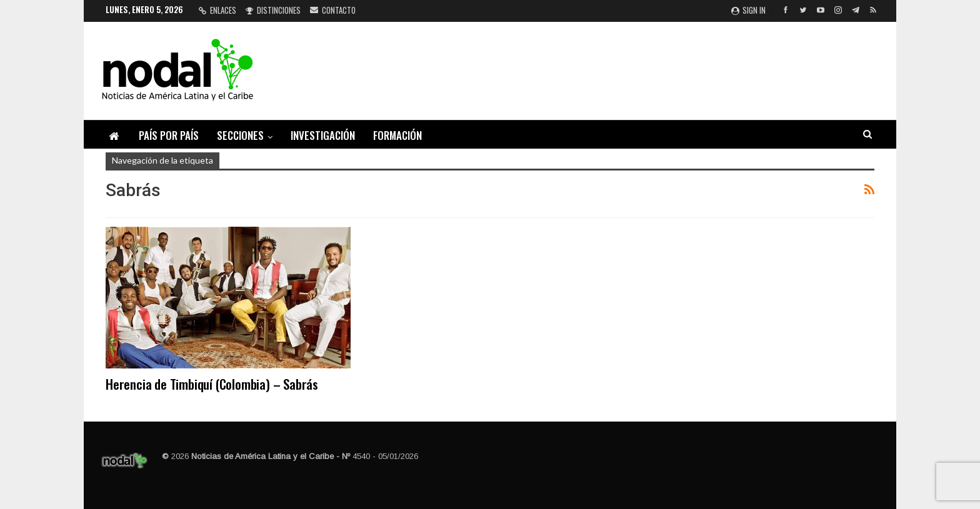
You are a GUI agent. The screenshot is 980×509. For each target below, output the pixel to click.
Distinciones (273, 10)
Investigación (323, 135)
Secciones (240, 135)
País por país (169, 135)
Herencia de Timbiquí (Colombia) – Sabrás (212, 384)
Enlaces (217, 10)
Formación (397, 135)
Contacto (333, 10)
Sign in (748, 10)
